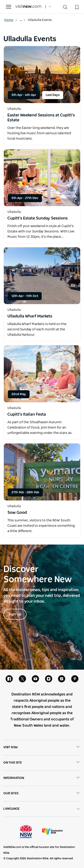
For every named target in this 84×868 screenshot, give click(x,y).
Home (11, 20)
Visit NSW (42, 748)
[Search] (65, 8)
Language (42, 809)
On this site (42, 763)
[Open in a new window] (42, 75)
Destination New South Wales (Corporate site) (52, 831)
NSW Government (30, 831)
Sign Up (15, 614)
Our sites (42, 794)
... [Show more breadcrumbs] (23, 20)
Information (42, 778)
